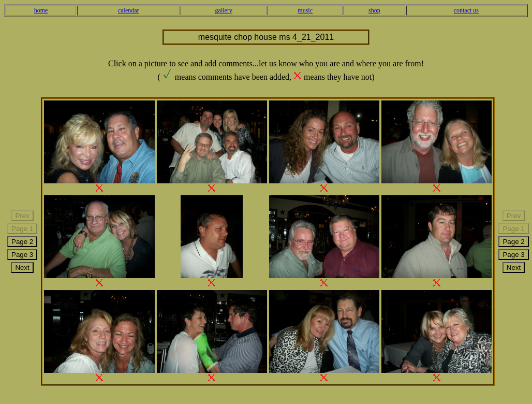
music (305, 10)
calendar (129, 10)
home (41, 10)
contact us (466, 10)
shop (374, 10)
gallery (224, 10)
